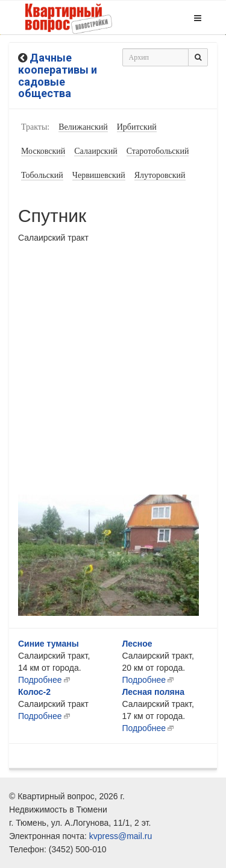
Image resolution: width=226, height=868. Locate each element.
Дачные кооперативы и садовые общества (58, 75)
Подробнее (40, 680)
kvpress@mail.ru (121, 836)
